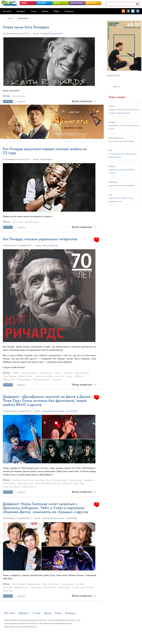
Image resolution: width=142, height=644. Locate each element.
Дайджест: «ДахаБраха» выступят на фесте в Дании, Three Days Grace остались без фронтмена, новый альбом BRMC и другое (47, 401)
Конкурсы (69, 11)
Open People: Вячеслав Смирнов (121, 141)
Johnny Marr (79, 483)
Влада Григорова (50, 245)
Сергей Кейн (72, 411)
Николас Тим (9, 379)
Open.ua (116, 87)
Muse (45, 584)
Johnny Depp (35, 587)
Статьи (34, 11)
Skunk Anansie (76, 480)
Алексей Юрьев (24, 379)
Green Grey (59, 376)
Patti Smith (8, 587)
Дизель (70, 376)
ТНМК (16, 373)
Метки (6, 96)
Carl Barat (17, 480)
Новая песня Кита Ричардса (26, 27)
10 (96, 397)
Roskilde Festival (29, 487)
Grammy (91, 587)
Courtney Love (78, 587)
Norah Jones (18, 222)
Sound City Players (11, 487)
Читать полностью (82, 101)
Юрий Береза (47, 159)
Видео (57, 11)
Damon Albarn (67, 584)
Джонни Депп (34, 584)
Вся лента (7, 11)
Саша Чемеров (9, 376)
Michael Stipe (64, 587)
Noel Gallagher (19, 584)
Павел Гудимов (82, 373)
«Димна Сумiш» (25, 376)
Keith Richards (23, 18)
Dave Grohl (28, 480)
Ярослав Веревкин (41, 379)
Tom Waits (40, 480)
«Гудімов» (57, 379)
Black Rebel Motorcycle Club (48, 483)
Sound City (8, 591)
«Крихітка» (68, 373)
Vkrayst (58, 373)
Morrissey (67, 483)
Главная (10, 18)
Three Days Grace (25, 483)
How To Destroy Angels (57, 480)
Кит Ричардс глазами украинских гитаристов (40, 239)
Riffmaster (79, 376)
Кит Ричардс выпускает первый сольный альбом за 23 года (45, 151)
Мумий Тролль (21, 587)
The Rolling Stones (29, 373)
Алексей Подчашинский (51, 34)
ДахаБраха (89, 480)
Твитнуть (21, 102)
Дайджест (21, 11)
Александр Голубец (44, 376)
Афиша (45, 11)
